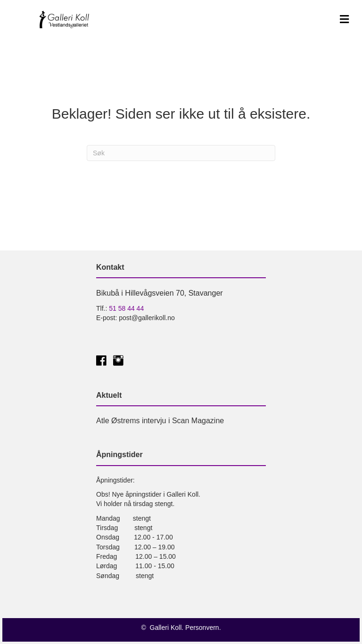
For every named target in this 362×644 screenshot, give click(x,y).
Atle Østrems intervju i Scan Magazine (160, 421)
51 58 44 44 (126, 308)
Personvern (202, 628)
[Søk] (181, 153)
